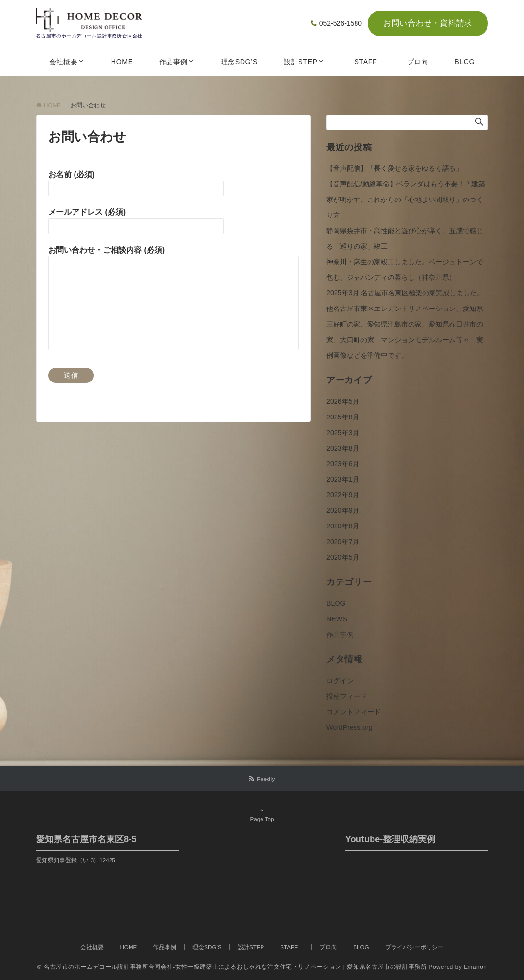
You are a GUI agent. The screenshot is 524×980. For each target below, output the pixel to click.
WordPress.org (349, 727)
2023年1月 (343, 479)
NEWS (337, 619)
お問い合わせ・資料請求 (428, 23)
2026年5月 (343, 401)
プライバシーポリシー (414, 947)
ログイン (340, 681)
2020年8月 (343, 526)
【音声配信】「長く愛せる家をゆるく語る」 (394, 168)
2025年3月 (343, 433)
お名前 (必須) (71, 174)
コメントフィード (354, 712)
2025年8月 (343, 417)
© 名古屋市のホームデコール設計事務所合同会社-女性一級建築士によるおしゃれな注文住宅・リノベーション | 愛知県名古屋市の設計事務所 (232, 967)
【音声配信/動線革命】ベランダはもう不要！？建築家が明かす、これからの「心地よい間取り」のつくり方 (406, 200)
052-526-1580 (341, 23)
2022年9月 (343, 495)
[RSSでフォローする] (262, 779)
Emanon (475, 967)
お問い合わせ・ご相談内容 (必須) (106, 250)
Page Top (262, 815)
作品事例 (340, 635)
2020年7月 (343, 542)
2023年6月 (343, 464)
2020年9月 (343, 510)
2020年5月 (343, 557)
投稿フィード (347, 696)
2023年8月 (343, 448)
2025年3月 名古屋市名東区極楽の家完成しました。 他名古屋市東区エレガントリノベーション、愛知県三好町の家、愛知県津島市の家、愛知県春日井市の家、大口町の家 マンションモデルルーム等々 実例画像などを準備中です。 (409, 324)
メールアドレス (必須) (87, 212)
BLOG (336, 603)
